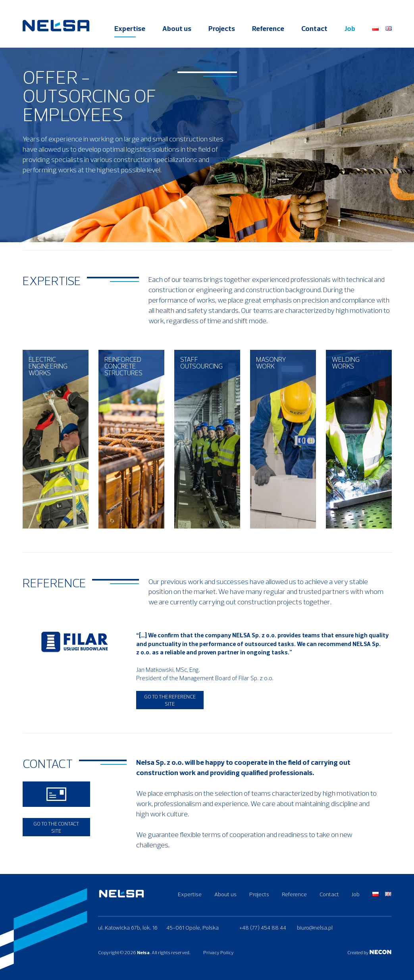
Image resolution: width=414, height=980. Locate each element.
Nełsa (143, 952)
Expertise (130, 28)
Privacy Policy (219, 952)
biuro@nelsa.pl (315, 928)
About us (177, 28)
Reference (268, 28)
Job (350, 28)
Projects (222, 28)
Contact (314, 28)
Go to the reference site (170, 700)
